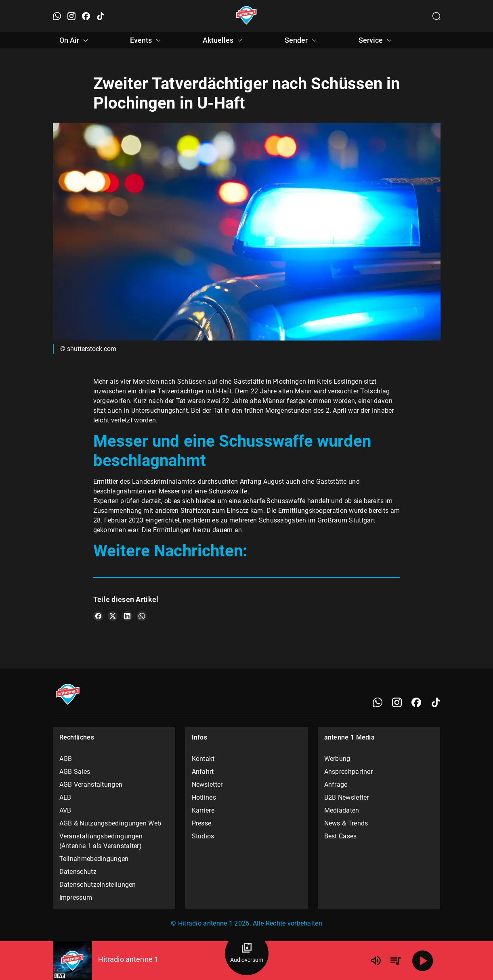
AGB (66, 759)
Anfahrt (203, 772)
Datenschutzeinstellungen (98, 885)
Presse (202, 823)
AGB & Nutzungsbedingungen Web (110, 823)
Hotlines (204, 797)
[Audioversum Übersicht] (247, 953)
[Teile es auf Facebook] (98, 616)
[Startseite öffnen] (246, 16)
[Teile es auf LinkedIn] (127, 616)
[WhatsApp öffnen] (57, 16)
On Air (75, 40)
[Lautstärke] (376, 961)
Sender (302, 40)
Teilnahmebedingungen (94, 859)
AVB (65, 810)
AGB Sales (75, 772)
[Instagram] (397, 702)
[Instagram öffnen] (71, 16)
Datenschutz (78, 872)
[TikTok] (436, 702)
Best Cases (341, 836)
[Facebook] (416, 702)
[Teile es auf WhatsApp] (142, 616)
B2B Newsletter (347, 797)
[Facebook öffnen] (86, 16)
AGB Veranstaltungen (91, 785)
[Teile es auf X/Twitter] (113, 616)
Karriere (203, 810)
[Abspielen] (423, 961)
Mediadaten (342, 810)
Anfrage (336, 785)
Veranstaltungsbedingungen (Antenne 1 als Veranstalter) (101, 841)
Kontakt (203, 759)
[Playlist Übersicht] (395, 961)
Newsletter (207, 785)
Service (376, 40)
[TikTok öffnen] (101, 16)
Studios (203, 836)
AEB (65, 797)
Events (147, 40)
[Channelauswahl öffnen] (436, 16)
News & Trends (346, 823)
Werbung (337, 759)
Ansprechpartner (349, 772)
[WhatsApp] (378, 702)
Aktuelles (224, 40)
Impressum (76, 897)
